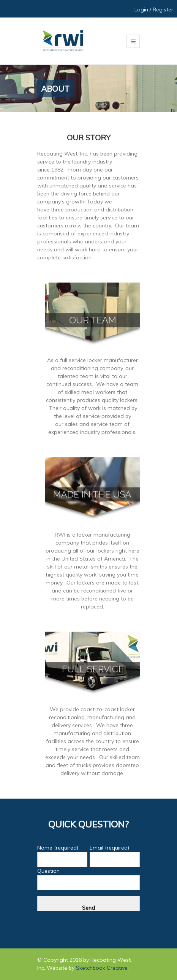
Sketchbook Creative (102, 968)
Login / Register (154, 10)
